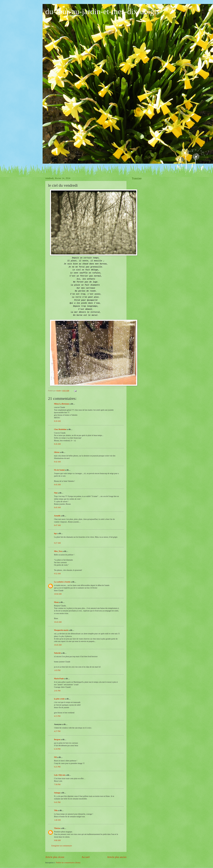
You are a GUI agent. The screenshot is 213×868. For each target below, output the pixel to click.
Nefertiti (57, 653)
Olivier (57, 452)
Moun (56, 602)
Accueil (86, 857)
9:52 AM (57, 574)
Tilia (56, 810)
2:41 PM (57, 691)
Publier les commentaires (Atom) (68, 863)
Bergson (57, 740)
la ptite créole (59, 699)
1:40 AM (57, 820)
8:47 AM (57, 525)
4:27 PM (57, 731)
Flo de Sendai (59, 470)
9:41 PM (57, 802)
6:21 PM (57, 767)
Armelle (57, 516)
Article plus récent (55, 857)
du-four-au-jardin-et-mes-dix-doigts (102, 11)
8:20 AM (57, 421)
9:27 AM (57, 543)
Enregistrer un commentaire (62, 846)
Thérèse (57, 828)
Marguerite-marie (61, 630)
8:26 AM (57, 444)
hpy (56, 533)
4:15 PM (57, 716)
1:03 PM (57, 670)
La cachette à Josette (62, 582)
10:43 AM (58, 622)
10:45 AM (58, 645)
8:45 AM (57, 485)
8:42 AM (57, 462)
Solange (57, 793)
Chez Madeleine (60, 429)
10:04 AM (58, 594)
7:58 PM (57, 785)
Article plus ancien (117, 857)
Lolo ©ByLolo (60, 775)
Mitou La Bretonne (62, 404)
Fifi (55, 757)
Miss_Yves (58, 551)
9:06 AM (57, 840)
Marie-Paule (59, 679)
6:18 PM (57, 749)
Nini (56, 493)
